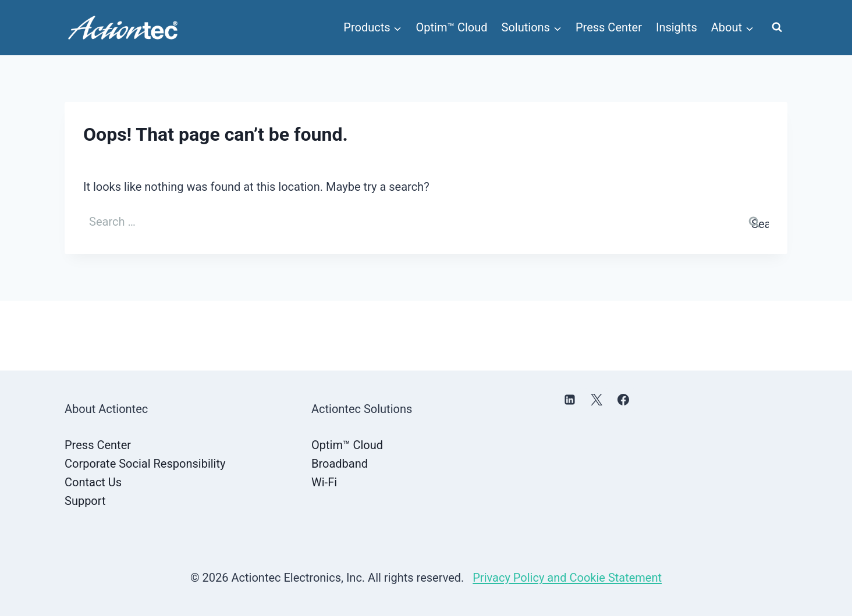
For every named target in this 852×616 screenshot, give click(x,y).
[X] (597, 400)
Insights (677, 27)
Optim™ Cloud (452, 27)
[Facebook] (623, 400)
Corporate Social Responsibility (145, 464)
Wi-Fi (324, 482)
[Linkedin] (570, 400)
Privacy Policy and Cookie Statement (567, 578)
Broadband (340, 464)
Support (85, 501)
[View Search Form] (777, 27)
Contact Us (93, 482)
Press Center (609, 27)
